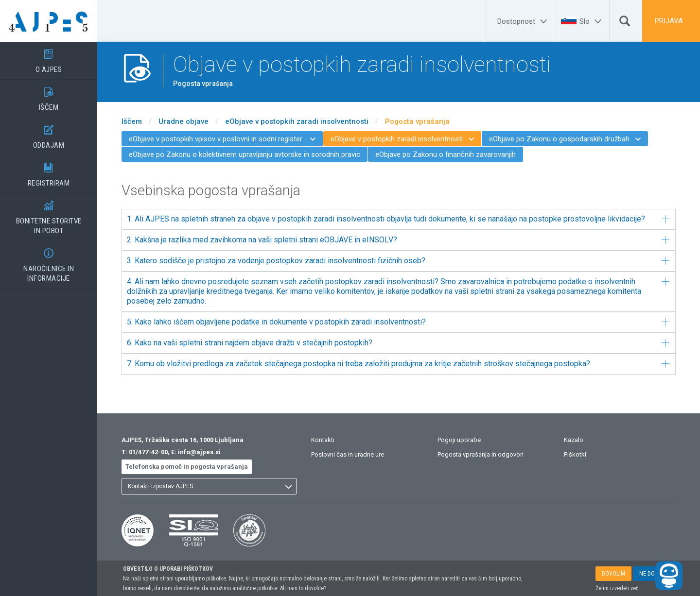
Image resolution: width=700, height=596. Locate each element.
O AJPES (49, 58)
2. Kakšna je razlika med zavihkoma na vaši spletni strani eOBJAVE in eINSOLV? (398, 240)
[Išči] (625, 23)
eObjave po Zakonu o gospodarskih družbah (565, 139)
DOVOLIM (613, 574)
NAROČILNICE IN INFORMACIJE (49, 262)
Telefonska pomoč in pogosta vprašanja (187, 467)
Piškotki (575, 454)
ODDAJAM (49, 134)
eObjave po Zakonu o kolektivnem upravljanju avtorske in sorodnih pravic (245, 154)
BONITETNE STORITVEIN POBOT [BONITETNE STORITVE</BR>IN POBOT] (49, 214)
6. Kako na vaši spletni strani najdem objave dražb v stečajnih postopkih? (398, 343)
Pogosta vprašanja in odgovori (481, 454)
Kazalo (574, 440)
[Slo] (592, 21)
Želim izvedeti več (617, 588)
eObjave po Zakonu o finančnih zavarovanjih (446, 154)
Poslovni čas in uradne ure (348, 454)
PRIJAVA (669, 21)
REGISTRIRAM (49, 171)
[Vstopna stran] (49, 21)
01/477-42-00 (148, 452)
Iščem (132, 121)
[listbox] (209, 486)
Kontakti (323, 440)
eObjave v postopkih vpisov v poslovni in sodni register (222, 139)
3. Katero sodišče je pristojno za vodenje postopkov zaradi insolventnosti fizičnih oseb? (398, 261)
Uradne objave (184, 121)
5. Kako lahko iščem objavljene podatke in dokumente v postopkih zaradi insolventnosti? (398, 322)
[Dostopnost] (524, 21)
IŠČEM (49, 96)
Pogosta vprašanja (417, 121)
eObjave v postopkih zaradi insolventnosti (297, 121)
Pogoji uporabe (459, 440)
